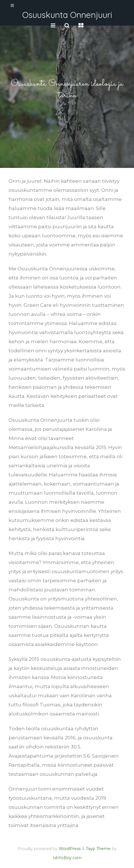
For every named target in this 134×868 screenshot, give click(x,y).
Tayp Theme (98, 849)
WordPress (70, 849)
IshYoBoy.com (67, 858)
